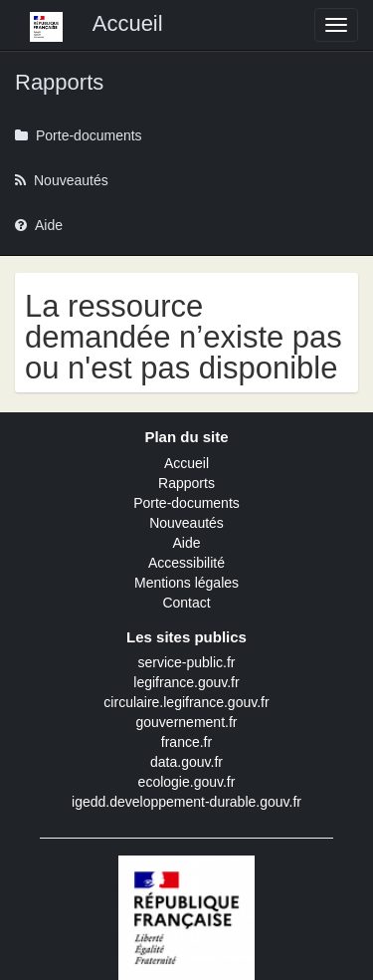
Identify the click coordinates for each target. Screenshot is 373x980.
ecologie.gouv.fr (187, 782)
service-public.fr (186, 662)
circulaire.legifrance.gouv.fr (186, 702)
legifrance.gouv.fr (186, 682)
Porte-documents (186, 503)
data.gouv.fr (186, 762)
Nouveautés (186, 523)
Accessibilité (186, 563)
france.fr (186, 742)
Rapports (186, 483)
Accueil (186, 463)
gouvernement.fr (187, 722)
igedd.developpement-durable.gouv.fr (186, 802)
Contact (186, 603)
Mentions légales (186, 583)
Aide (186, 543)
